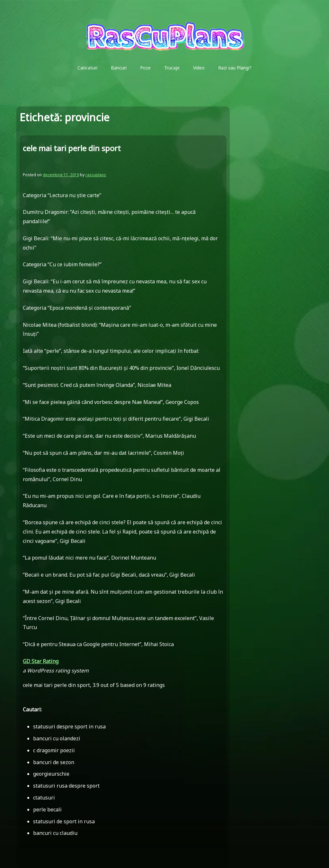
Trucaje (172, 68)
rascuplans (96, 175)
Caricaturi (87, 68)
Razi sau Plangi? (235, 68)
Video (199, 68)
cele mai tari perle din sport (72, 148)
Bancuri (119, 68)
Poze (145, 68)
